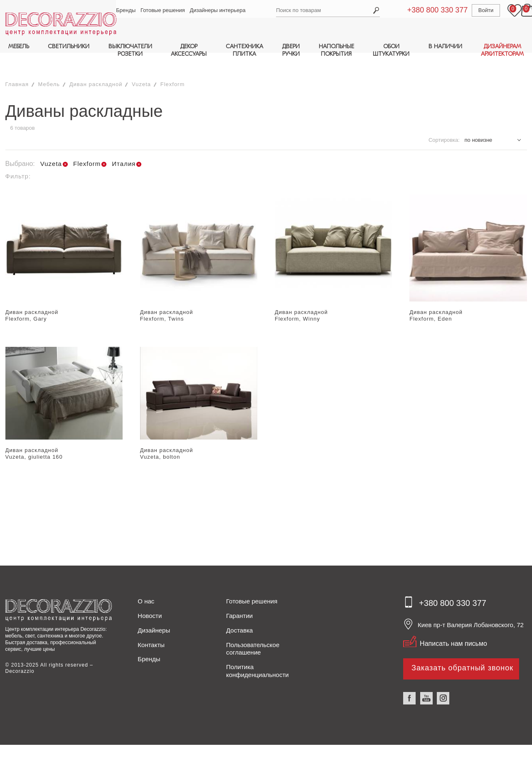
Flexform (173, 66)
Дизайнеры (154, 612)
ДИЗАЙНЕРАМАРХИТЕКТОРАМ (502, 50)
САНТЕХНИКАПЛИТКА (244, 50)
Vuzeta (141, 66)
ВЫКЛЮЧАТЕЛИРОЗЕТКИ (130, 50)
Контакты (151, 626)
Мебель (49, 66)
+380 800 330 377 (428, 10)
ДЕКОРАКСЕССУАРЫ (189, 50)
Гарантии (239, 597)
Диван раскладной (96, 66)
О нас (146, 583)
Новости (150, 597)
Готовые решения (164, 10)
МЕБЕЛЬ (19, 46)
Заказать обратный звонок (462, 650)
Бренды (128, 10)
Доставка (239, 612)
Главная (17, 66)
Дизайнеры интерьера (219, 10)
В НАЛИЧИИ (445, 46)
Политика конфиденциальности (257, 652)
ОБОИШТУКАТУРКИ (391, 50)
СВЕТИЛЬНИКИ (69, 46)
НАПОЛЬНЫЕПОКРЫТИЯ (336, 50)
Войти (476, 10)
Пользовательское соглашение (253, 630)
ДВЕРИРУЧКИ (291, 50)
